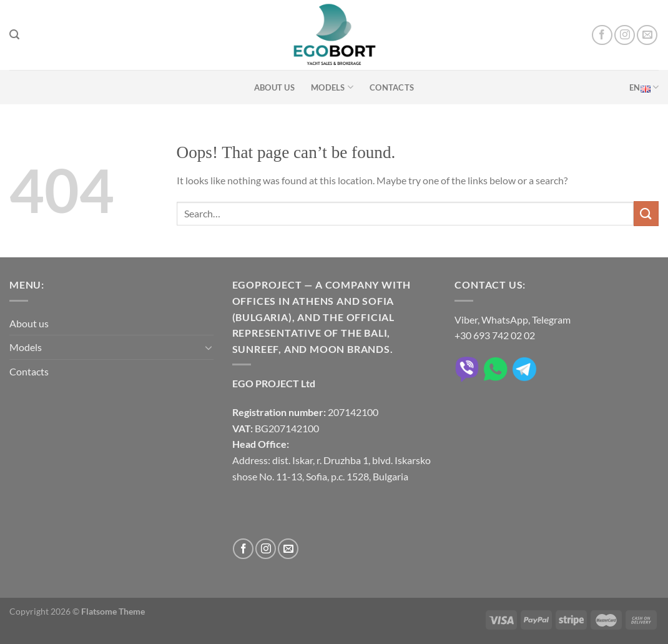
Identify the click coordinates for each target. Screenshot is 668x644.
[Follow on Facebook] (602, 35)
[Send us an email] (647, 35)
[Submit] (646, 213)
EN (644, 87)
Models (332, 87)
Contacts (392, 87)
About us (274, 87)
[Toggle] (209, 347)
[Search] (14, 35)
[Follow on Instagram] (625, 35)
